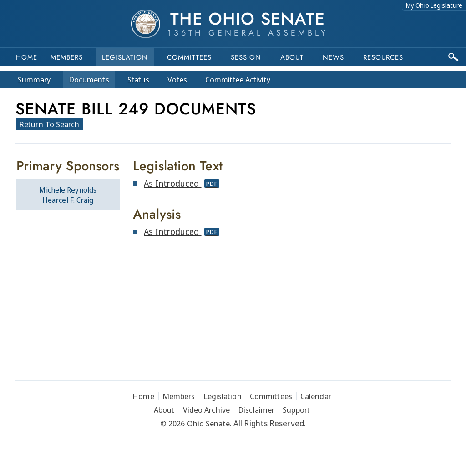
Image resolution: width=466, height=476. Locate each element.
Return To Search (49, 124)
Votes (177, 79)
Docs (89, 79)
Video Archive (206, 410)
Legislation (125, 57)
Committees (189, 57)
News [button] (333, 57)
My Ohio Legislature (434, 5)
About (292, 57)
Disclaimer (256, 410)
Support (296, 410)
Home (27, 57)
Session (246, 57)
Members (67, 57)
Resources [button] (383, 57)
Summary (34, 79)
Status (138, 79)
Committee (238, 79)
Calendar (316, 396)
